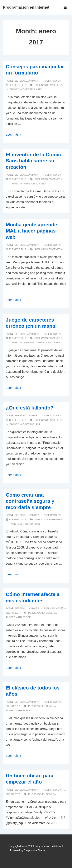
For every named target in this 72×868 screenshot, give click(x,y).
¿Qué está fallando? (30, 408)
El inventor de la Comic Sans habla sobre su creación (33, 161)
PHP (38, 424)
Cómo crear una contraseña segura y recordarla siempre (30, 501)
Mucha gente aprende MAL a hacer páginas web (31, 231)
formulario (34, 89)
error (30, 343)
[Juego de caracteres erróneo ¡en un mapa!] (17, 338)
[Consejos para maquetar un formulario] (17, 85)
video (42, 184)
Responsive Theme (35, 850)
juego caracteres (48, 343)
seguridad (33, 524)
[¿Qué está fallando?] (17, 420)
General (58, 85)
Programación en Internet (26, 7)
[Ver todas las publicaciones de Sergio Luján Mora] (25, 81)
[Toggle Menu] (65, 7)
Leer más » (13, 135)
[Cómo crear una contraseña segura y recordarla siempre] (17, 520)
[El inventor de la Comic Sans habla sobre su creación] (17, 179)
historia (32, 184)
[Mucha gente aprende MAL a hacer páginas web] (17, 249)
